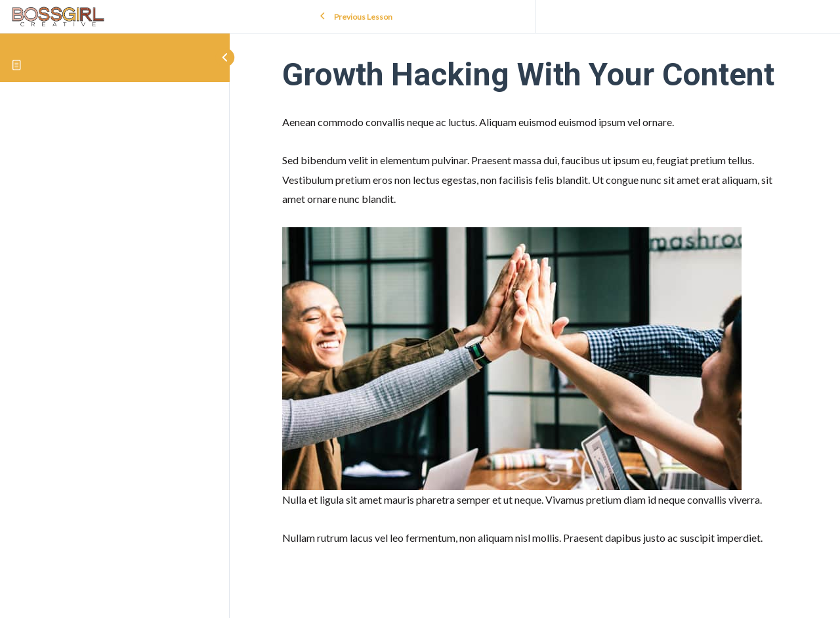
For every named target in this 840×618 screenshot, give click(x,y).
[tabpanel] (535, 330)
